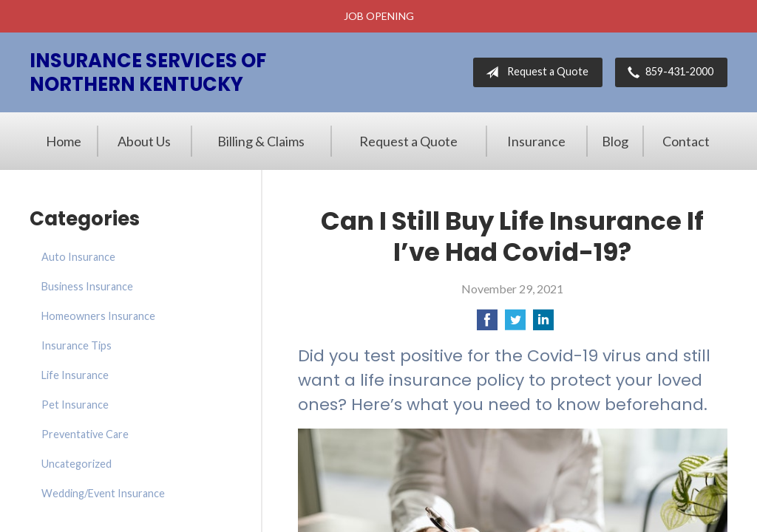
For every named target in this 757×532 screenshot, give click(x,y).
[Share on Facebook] (487, 324)
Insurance (536, 141)
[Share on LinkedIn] (543, 324)
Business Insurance (87, 286)
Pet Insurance (75, 405)
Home (64, 141)
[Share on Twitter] (515, 324)
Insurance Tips (77, 345)
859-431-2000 (668, 72)
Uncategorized (77, 464)
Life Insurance (75, 375)
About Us (144, 141)
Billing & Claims (261, 141)
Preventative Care (85, 434)
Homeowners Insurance (98, 316)
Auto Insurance (78, 257)
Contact (686, 141)
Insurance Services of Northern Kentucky (148, 72)
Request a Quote (534, 72)
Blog (615, 141)
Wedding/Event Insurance (103, 493)
